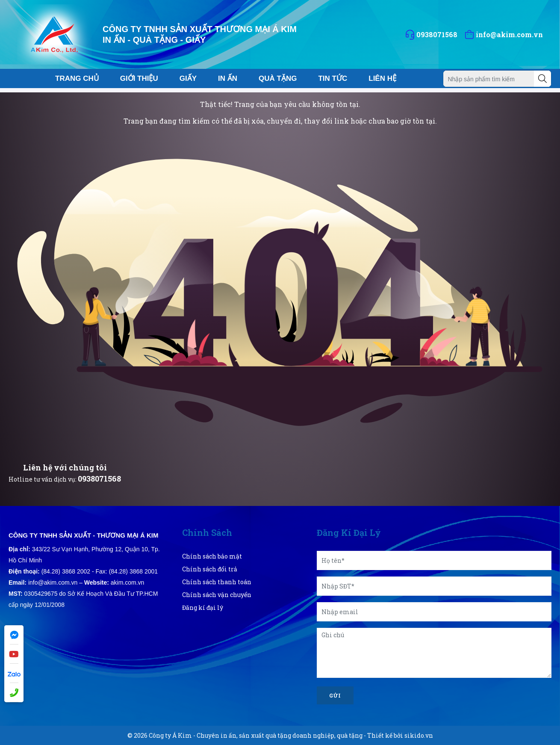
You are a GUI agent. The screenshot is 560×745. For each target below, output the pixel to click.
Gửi (335, 695)
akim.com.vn (128, 582)
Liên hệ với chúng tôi (65, 467)
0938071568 (99, 479)
